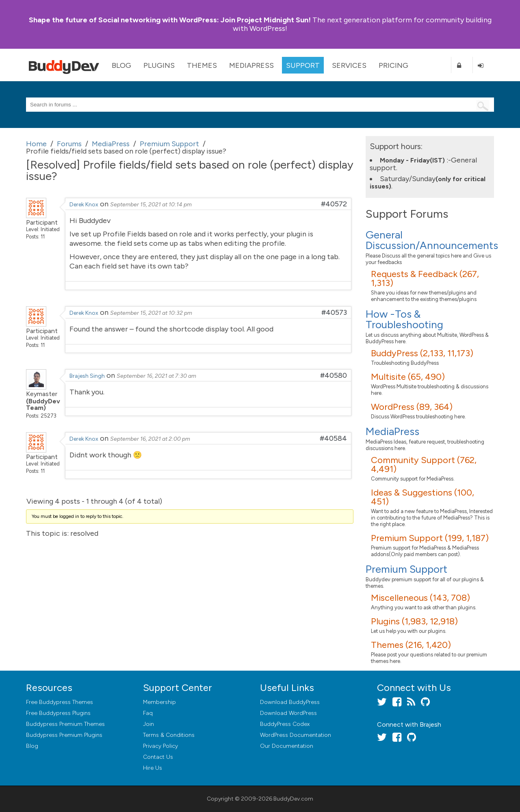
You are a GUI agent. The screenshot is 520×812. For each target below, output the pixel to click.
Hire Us (153, 768)
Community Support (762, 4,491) (424, 464)
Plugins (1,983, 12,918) (414, 621)
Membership (159, 702)
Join (148, 724)
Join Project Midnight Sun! (170, 20)
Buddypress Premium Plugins (64, 735)
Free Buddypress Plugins (58, 713)
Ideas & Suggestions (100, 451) (422, 497)
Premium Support (406, 569)
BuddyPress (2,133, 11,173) (422, 353)
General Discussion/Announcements (432, 240)
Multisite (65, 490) (408, 377)
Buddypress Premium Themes (65, 724)
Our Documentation (287, 746)
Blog (121, 65)
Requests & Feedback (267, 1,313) (425, 278)
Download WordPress (288, 713)
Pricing (393, 65)
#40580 (334, 375)
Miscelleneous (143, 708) (420, 598)
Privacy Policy (160, 746)
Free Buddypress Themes (60, 702)
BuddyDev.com (293, 799)
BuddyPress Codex (285, 724)
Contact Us (158, 757)
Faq (148, 713)
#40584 (333, 438)
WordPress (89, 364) (412, 407)
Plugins (159, 65)
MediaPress (251, 65)
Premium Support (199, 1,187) (430, 538)
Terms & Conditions (169, 735)
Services (349, 65)
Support (303, 65)
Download (290, 702)
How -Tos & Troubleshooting (404, 319)
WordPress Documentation (296, 735)
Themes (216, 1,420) (411, 645)
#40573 (334, 312)
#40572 (334, 204)
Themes (202, 65)
